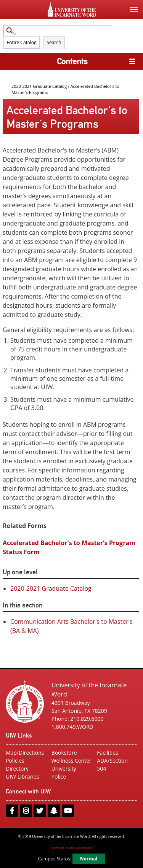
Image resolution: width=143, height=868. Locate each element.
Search (54, 42)
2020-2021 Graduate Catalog (39, 86)
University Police (64, 773)
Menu (131, 5)
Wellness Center (71, 761)
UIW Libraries (22, 777)
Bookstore (64, 753)
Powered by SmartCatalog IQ (71, 847)
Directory (17, 769)
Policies (15, 761)
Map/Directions (25, 753)
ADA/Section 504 (112, 765)
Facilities (107, 753)
